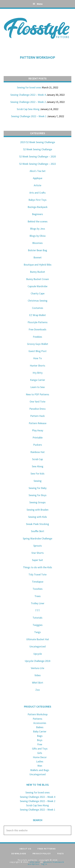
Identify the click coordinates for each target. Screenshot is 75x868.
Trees (38, 596)
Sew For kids (37, 474)
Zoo (38, 690)
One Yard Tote (37, 402)
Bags (40, 736)
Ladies (40, 761)
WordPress (34, 864)
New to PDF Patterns (37, 394)
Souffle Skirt (38, 531)
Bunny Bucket (37, 272)
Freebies (37, 337)
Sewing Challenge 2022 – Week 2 (28, 102)
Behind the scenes (38, 221)
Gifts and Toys (40, 749)
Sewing (38, 481)
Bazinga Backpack (38, 207)
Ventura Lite (37, 668)
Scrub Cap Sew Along (28, 109)
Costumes (38, 308)
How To (37, 358)
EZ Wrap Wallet (37, 315)
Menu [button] (40, 4)
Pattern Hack (37, 416)
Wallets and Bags (40, 770)
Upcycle (38, 654)
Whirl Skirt (38, 683)
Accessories (40, 723)
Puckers (38, 445)
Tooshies (38, 589)
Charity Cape (38, 293)
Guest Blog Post (37, 351)
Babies (40, 727)
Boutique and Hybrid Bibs (38, 265)
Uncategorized (37, 646)
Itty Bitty (38, 373)
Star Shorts (38, 553)
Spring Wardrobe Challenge (37, 538)
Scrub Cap (37, 459)
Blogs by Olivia (37, 236)
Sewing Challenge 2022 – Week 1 (29, 116)
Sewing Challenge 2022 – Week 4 (28, 95)
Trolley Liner (38, 603)
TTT (37, 610)
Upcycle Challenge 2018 (37, 661)
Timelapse (38, 582)
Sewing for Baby (38, 488)
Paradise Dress (37, 409)
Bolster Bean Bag (37, 250)
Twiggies (38, 625)
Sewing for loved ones (29, 87)
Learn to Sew (38, 387)
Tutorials (37, 618)
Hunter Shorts (37, 366)
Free (40, 744)
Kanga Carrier (38, 380)
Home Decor (40, 757)
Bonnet (37, 257)
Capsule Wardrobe (37, 286)
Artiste (37, 185)
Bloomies (37, 243)
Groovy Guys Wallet (38, 344)
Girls (40, 753)
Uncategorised (37, 774)
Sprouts (38, 546)
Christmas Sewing (38, 301)
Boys (40, 740)
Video (38, 675)
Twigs (37, 632)
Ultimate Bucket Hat (38, 639)
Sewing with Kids (38, 517)
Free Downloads (37, 329)
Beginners (37, 214)
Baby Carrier (40, 731)
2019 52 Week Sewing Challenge (38, 142)
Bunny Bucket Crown (37, 279)
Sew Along (38, 466)
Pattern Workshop (37, 57)
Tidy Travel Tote (37, 574)
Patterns (37, 719)
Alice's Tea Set (38, 171)
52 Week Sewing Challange (38, 149)
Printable (38, 438)
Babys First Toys (37, 200)
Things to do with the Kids (37, 567)
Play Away (38, 430)
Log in (44, 864)
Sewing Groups (37, 502)
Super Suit (37, 560)
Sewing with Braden (37, 510)
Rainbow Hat (37, 452)
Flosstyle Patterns (38, 322)
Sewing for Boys (38, 495)
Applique (38, 178)
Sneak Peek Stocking (37, 524)
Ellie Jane (35, 862)
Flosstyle (38, 28)
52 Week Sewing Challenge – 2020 (37, 156)
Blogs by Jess (38, 229)
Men (40, 766)
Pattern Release (38, 423)
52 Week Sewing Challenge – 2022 (37, 164)
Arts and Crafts (37, 193)
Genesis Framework (54, 862)
